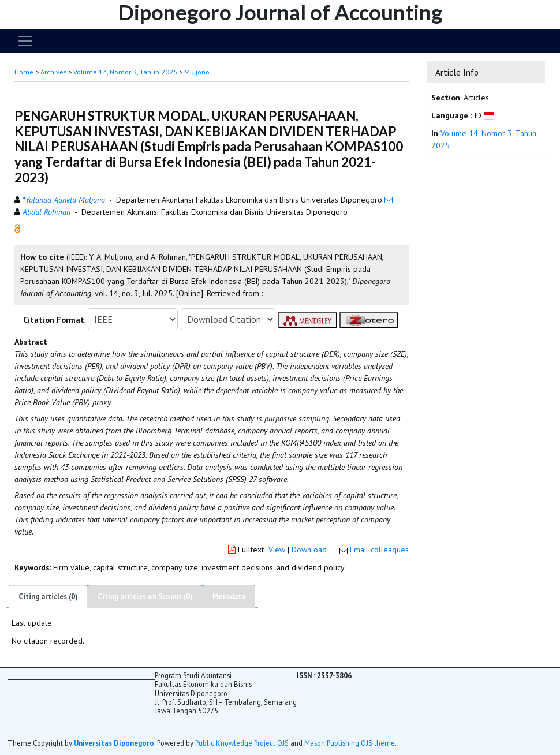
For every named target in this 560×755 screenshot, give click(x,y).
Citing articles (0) (48, 597)
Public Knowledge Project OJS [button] (242, 743)
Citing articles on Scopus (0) (145, 597)
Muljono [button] (197, 72)
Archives (53, 72)
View (277, 550)
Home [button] (24, 72)
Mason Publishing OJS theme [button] (350, 743)
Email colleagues (379, 550)
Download (309, 550)
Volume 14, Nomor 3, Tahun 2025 (125, 72)
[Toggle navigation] (25, 41)
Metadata (229, 597)
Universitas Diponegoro (114, 743)
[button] (17, 228)
